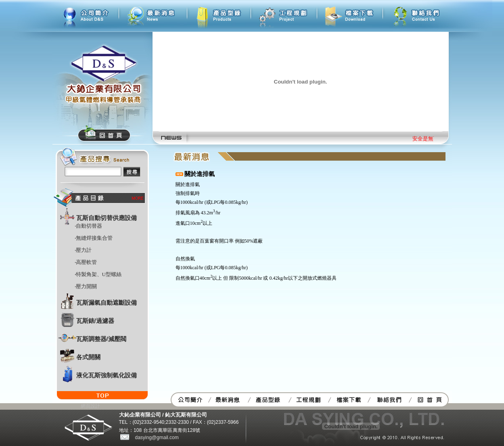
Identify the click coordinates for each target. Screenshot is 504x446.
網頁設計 (90, 406)
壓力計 (84, 250)
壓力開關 (86, 286)
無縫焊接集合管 (94, 238)
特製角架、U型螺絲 (99, 274)
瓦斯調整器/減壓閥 (101, 339)
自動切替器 (89, 226)
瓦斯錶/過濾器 (95, 321)
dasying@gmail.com (157, 438)
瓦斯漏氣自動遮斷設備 (107, 303)
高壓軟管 (86, 262)
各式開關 (88, 357)
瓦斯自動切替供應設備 (107, 218)
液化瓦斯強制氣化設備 (107, 375)
